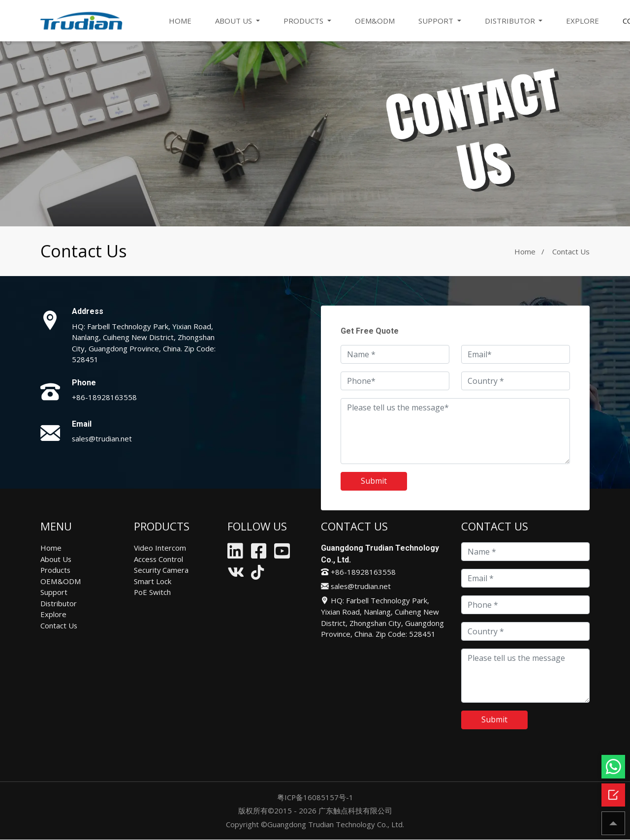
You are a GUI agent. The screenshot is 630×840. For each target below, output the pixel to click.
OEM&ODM (375, 21)
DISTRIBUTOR (511, 21)
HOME (180, 21)
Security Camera (161, 570)
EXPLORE (583, 21)
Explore (53, 614)
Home (525, 251)
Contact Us (59, 625)
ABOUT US (235, 21)
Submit (374, 481)
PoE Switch (153, 592)
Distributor (59, 603)
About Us (56, 559)
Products (56, 570)
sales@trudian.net (102, 438)
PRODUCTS (304, 21)
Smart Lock (153, 581)
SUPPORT (437, 21)
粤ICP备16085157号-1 (315, 797)
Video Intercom (160, 548)
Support (54, 592)
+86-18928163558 (104, 397)
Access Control (159, 559)
